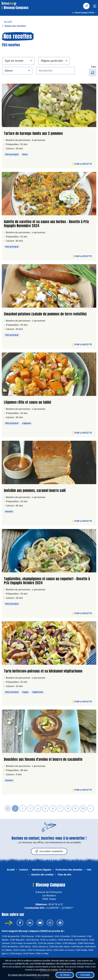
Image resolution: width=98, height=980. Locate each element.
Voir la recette (83, 164)
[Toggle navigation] (95, 7)
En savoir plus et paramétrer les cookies (29, 975)
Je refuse (65, 975)
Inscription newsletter (49, 851)
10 (83, 808)
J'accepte (85, 975)
